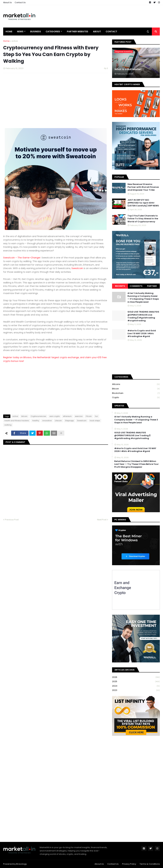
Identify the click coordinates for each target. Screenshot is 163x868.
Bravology (21, 864)
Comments (136, 286)
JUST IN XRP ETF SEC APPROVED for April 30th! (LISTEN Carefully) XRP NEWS (143, 203)
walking (8, 425)
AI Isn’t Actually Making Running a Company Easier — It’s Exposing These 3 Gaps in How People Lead (143, 298)
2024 (136, 686)
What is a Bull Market (128, 69)
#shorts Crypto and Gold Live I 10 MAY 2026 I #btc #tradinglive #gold (142, 334)
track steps (95, 421)
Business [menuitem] (36, 32)
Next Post (102, 520)
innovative (47, 421)
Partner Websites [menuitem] (78, 32)
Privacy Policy (129, 864)
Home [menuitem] (9, 32)
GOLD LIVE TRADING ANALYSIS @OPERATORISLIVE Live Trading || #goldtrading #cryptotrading (143, 316)
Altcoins (136, 384)
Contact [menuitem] (111, 32)
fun (96, 416)
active (15, 41)
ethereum (67, 416)
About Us (7, 2)
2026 (136, 677)
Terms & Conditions (150, 864)
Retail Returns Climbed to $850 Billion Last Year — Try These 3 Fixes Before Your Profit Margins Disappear (136, 464)
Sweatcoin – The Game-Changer (22, 258)
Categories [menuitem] (53, 32)
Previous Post (12, 520)
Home (6, 41)
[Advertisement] (102, 16)
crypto (136, 397)
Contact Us (20, 2)
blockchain (136, 393)
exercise (79, 416)
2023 (136, 690)
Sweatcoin (78, 268)
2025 (136, 682)
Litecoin (58, 421)
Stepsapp (69, 421)
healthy (36, 421)
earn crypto (55, 416)
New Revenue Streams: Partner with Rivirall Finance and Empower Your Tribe (143, 187)
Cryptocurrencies (38, 416)
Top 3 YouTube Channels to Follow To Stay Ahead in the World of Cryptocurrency (143, 219)
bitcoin (24, 416)
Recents (120, 286)
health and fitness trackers (17, 421)
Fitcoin (89, 416)
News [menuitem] (20, 32)
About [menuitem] (97, 32)
